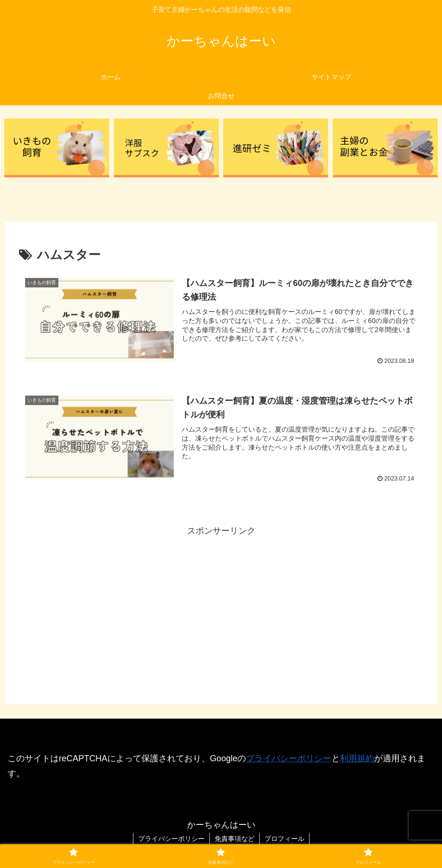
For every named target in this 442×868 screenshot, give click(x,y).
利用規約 (357, 758)
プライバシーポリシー (289, 758)
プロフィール (284, 839)
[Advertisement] (221, 605)
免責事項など (235, 839)
